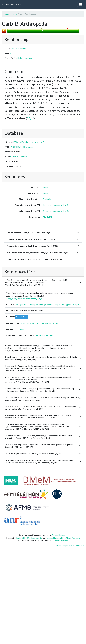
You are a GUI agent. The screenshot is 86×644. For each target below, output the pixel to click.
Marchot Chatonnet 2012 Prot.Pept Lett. (63, 538)
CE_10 (30, 118)
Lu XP (27, 305)
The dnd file (48, 217)
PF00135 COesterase (19, 157)
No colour (47, 205)
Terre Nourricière (61, 541)
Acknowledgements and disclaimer (70, 546)
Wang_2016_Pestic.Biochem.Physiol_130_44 (25, 299)
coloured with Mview (62, 205)
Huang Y (43, 305)
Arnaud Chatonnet (60, 535)
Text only (47, 199)
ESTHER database (12, 4)
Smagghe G (67, 305)
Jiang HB (57, 305)
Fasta (45, 187)
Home (6, 14)
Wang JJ (76, 305)
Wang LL (19, 305)
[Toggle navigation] (81, 4)
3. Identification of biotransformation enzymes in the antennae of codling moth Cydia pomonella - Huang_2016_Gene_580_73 (41, 358)
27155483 (21, 329)
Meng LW (34, 305)
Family (14, 14)
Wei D (50, 305)
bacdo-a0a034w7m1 (44, 335)
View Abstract (21, 317)
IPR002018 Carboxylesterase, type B (29, 142)
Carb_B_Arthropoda (19, 48)
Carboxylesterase (25, 58)
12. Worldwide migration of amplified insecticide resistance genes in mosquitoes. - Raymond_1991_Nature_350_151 (40, 446)
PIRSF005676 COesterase (22, 147)
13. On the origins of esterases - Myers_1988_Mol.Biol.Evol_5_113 (33, 453)
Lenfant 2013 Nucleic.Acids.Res (29, 538)
